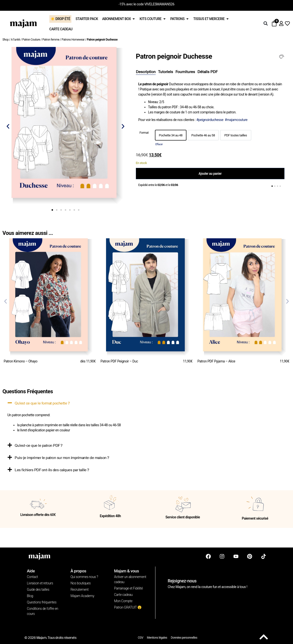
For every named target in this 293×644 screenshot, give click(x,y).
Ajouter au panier (210, 174)
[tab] (146, 72)
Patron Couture (31, 40)
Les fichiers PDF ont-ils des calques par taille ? (52, 470)
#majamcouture (236, 120)
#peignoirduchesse (210, 120)
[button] (266, 23)
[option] (171, 135)
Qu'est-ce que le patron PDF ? (38, 446)
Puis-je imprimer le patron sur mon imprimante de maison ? (62, 458)
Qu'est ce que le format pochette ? (42, 403)
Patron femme (51, 40)
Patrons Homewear (73, 40)
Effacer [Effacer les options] (159, 144)
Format (144, 133)
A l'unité (15, 40)
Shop (5, 40)
